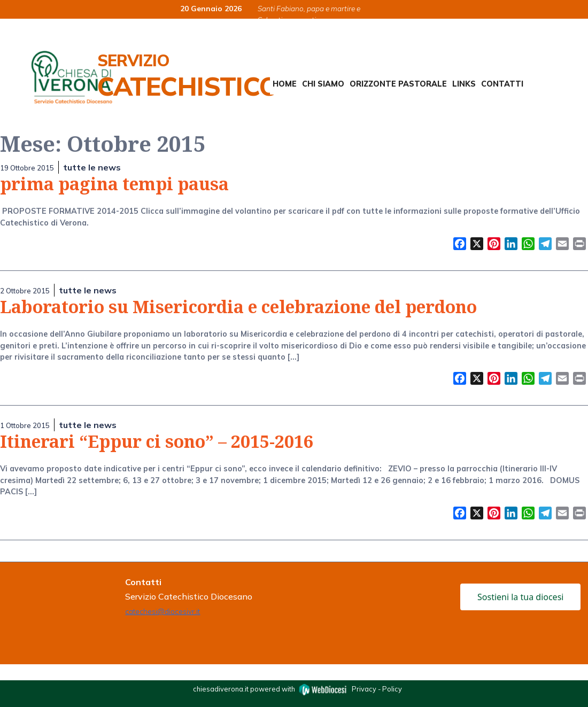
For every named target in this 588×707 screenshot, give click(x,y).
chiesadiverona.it (221, 688)
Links (464, 84)
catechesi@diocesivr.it (163, 611)
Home (285, 84)
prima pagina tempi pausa (114, 184)
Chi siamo (323, 84)
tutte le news (92, 167)
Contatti (502, 84)
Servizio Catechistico (188, 76)
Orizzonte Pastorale (398, 84)
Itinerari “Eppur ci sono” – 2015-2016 (157, 441)
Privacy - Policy (377, 688)
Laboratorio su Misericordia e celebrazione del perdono (238, 306)
